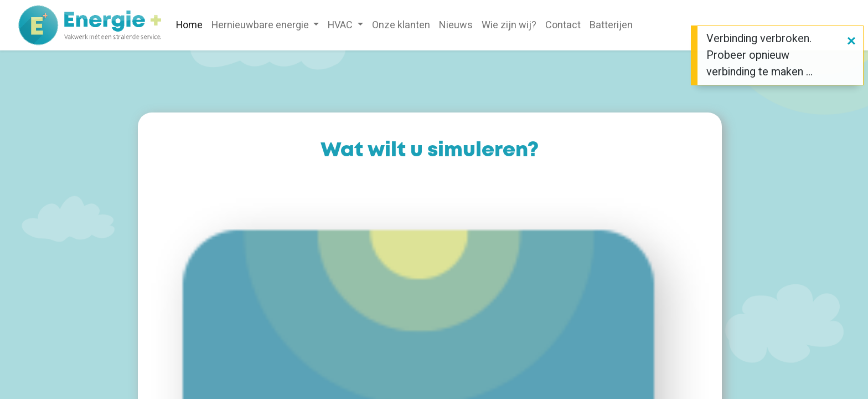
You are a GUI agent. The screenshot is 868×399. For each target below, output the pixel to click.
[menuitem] (189, 25)
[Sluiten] (851, 42)
